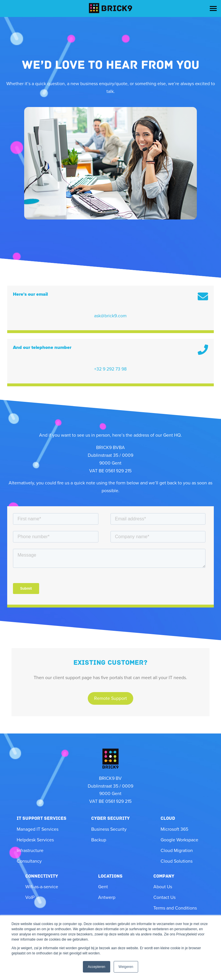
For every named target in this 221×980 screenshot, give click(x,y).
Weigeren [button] (126, 967)
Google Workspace (179, 840)
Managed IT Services (38, 829)
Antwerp (107, 897)
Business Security (109, 829)
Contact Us (164, 897)
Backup (99, 840)
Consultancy (29, 861)
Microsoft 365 (174, 829)
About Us (163, 887)
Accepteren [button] (97, 967)
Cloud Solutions (177, 861)
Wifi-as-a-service (42, 887)
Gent (103, 887)
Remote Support (110, 698)
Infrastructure (30, 851)
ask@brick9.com (110, 316)
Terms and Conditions (175, 908)
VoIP (30, 897)
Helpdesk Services (35, 840)
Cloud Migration (177, 851)
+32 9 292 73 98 (110, 369)
